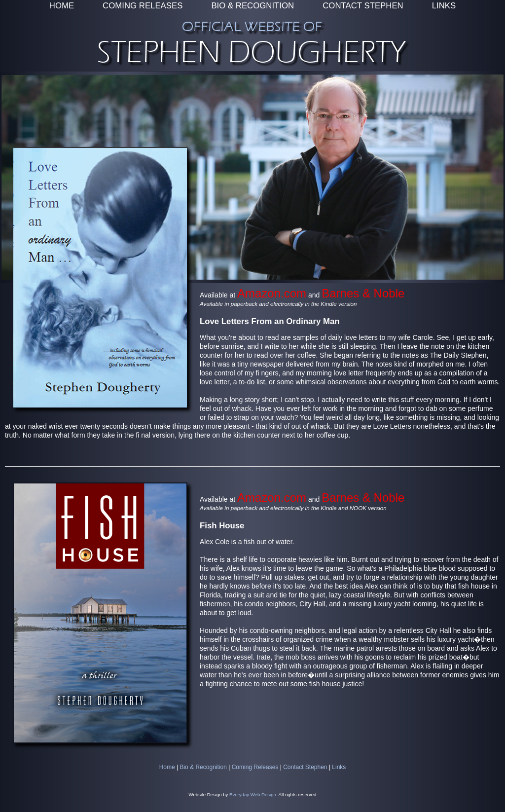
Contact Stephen (305, 767)
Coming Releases (255, 767)
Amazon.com (272, 293)
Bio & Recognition (203, 767)
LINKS (444, 6)
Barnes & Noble (363, 293)
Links (339, 767)
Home (167, 767)
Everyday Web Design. (253, 794)
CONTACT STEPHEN (363, 6)
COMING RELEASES (143, 6)
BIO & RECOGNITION (252, 6)
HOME (62, 6)
